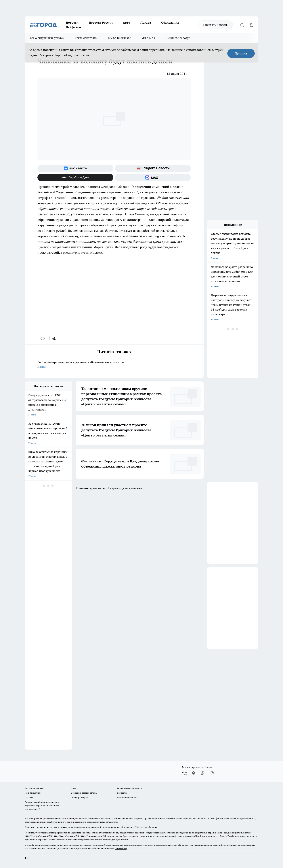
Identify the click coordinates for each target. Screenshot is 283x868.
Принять (241, 53)
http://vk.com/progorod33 (38, 836)
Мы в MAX (148, 38)
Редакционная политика (129, 788)
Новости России (101, 22)
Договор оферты (79, 797)
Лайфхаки (73, 27)
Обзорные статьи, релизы (84, 793)
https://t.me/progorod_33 (93, 836)
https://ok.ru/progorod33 (66, 836)
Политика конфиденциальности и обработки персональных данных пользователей (42, 806)
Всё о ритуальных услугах (47, 38)
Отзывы (29, 797)
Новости (72, 22)
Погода (146, 22)
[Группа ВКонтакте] (75, 168)
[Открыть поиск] (242, 25)
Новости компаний (127, 797)
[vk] (43, 338)
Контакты (122, 793)
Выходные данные (34, 788)
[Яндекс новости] (153, 168)
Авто (127, 22)
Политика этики (33, 793)
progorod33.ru (133, 827)
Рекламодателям (86, 38)
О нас (74, 788)
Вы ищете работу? (178, 38)
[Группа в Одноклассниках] (194, 773)
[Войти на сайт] (251, 25)
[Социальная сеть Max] (153, 177)
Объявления (170, 22)
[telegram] (56, 338)
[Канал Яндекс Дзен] (75, 177)
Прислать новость (215, 25)
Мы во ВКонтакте (120, 38)
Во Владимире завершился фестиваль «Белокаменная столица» (114, 365)
